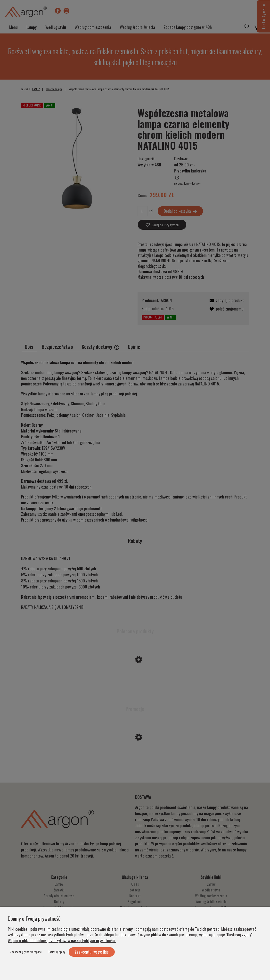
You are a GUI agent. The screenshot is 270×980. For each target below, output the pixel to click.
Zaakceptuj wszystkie (92, 952)
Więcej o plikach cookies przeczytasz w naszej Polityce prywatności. (62, 940)
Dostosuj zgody (57, 952)
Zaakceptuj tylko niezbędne (26, 952)
